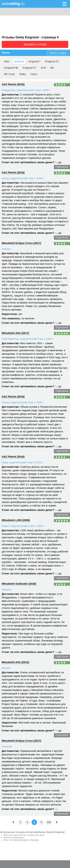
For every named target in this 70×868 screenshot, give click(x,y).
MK (52, 68)
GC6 (43, 68)
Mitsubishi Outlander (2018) (19, 584)
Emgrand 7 (34, 61)
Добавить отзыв (35, 45)
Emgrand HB (11, 68)
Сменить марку (58, 53)
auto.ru (13, 4)
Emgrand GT (52, 61)
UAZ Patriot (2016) (13, 84)
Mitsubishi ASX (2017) (15, 333)
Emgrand (19, 61)
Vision (34, 74)
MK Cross (9, 74)
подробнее (62, 167)
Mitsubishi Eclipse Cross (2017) (21, 243)
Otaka (22, 74)
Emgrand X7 (29, 68)
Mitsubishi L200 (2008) (16, 520)
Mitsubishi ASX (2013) (15, 662)
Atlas (7, 61)
